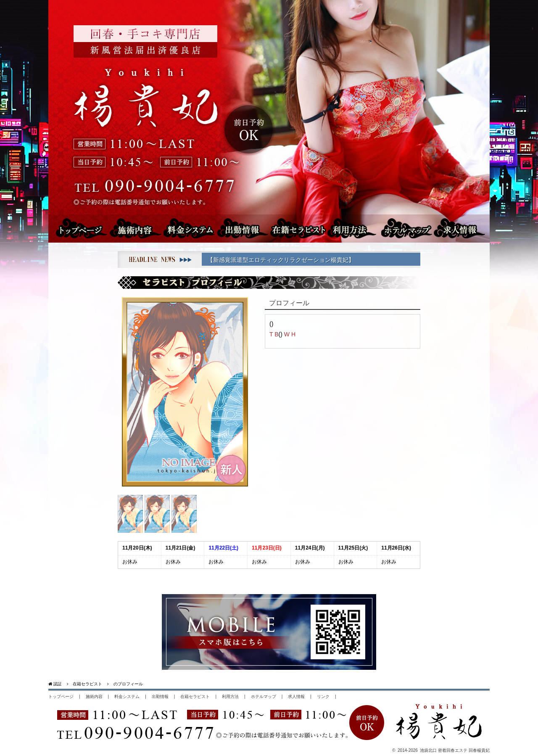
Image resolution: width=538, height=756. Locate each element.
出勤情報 (239, 228)
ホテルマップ (410, 228)
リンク (323, 697)
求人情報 (466, 228)
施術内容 (141, 228)
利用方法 (355, 228)
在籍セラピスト (296, 228)
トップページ (81, 228)
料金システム (191, 228)
